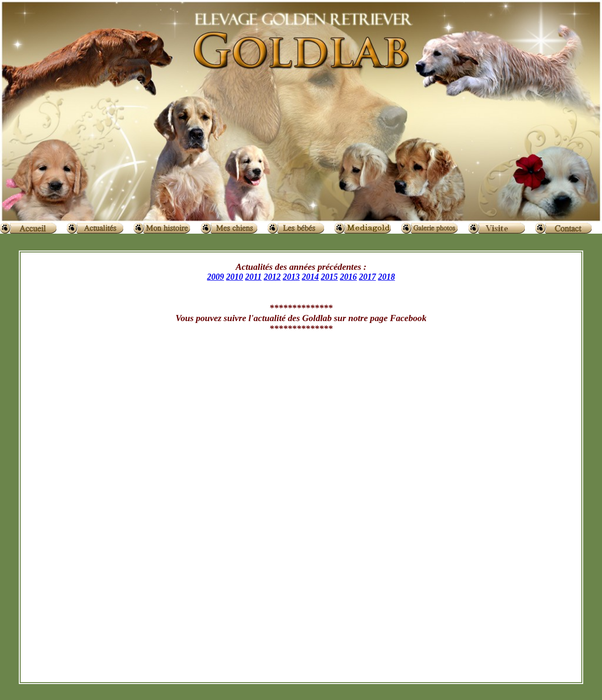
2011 (253, 277)
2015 (329, 277)
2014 (310, 277)
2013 (291, 277)
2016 (349, 277)
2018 (387, 277)
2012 (272, 277)
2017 (367, 277)
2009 (215, 277)
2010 (235, 277)
